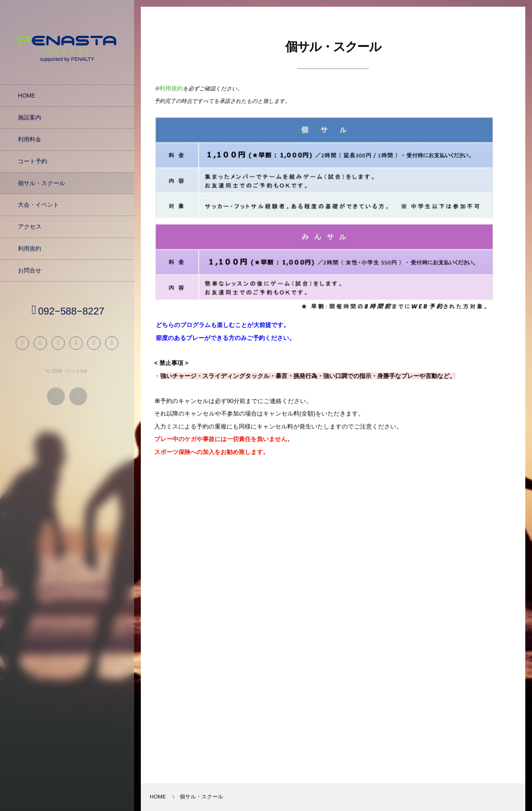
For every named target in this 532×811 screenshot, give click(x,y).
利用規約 (171, 88)
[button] (112, 346)
